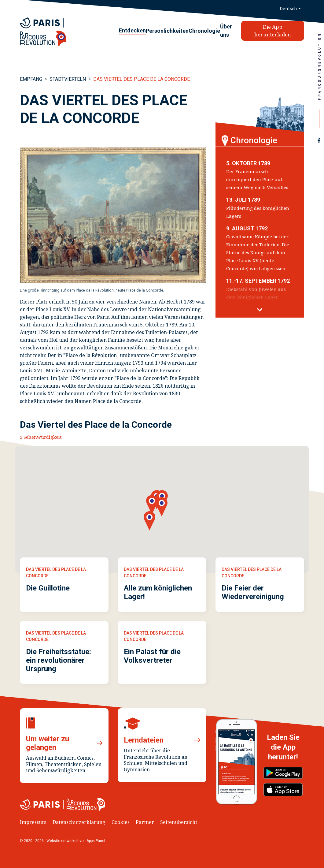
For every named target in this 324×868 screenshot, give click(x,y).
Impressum (33, 822)
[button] (260, 310)
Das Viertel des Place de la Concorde (142, 79)
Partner (145, 822)
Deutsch (288, 8)
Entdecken (132, 30)
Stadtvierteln (68, 79)
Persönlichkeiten (167, 31)
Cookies (121, 822)
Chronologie (204, 31)
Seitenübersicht (179, 822)
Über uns (226, 31)
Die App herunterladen (273, 31)
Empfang (31, 79)
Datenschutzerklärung (79, 822)
